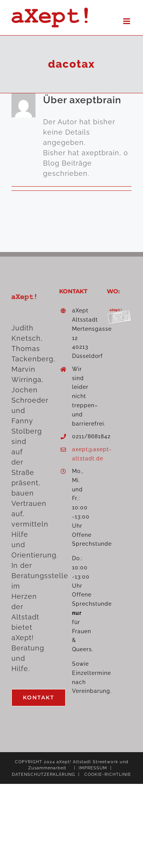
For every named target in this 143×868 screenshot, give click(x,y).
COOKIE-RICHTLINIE (108, 775)
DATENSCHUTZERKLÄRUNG (43, 775)
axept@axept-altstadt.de (78, 454)
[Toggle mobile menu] (127, 21)
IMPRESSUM (93, 768)
